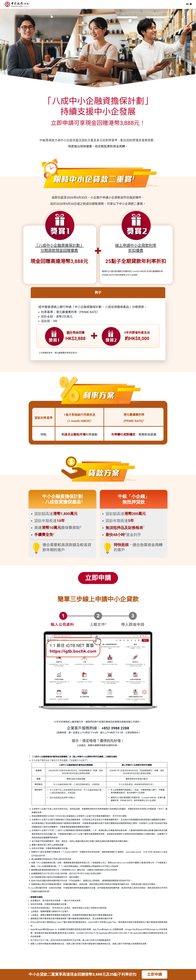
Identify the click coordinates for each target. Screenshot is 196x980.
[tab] (98, 305)
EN (187, 4)
